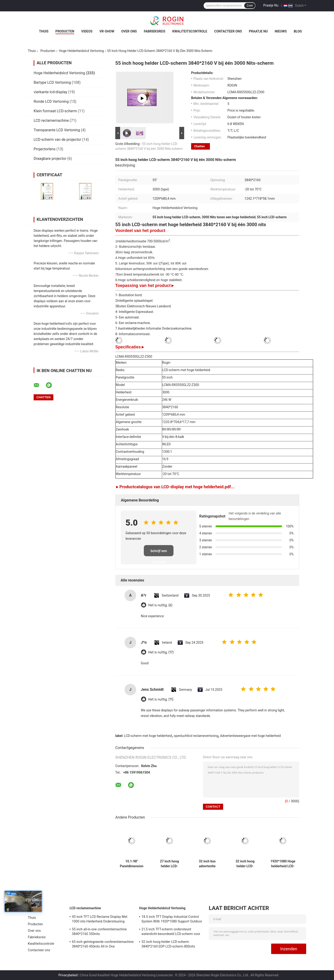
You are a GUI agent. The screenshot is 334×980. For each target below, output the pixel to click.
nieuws (281, 31)
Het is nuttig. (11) (161, 699)
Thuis (44, 31)
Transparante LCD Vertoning (57, 130)
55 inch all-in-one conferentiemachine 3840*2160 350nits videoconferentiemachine (99, 932)
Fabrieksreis (155, 31)
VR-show (107, 31)
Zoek (250, 6)
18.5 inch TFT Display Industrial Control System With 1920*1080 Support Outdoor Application (172, 920)
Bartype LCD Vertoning (52, 82)
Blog (298, 31)
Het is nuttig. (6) (160, 605)
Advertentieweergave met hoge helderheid (250, 736)
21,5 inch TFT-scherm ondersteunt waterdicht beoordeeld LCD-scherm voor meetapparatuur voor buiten (171, 932)
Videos (87, 31)
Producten (65, 31)
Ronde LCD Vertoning (51, 101)
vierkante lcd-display (50, 92)
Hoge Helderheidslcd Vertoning (81, 51)
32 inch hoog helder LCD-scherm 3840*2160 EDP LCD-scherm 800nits (245, 864)
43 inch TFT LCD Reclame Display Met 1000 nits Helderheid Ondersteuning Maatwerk (100, 920)
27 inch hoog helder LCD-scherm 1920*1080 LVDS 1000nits (169, 864)
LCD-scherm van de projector (57, 140)
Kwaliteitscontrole (190, 31)
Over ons (129, 31)
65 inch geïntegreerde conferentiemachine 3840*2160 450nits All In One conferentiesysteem (103, 945)
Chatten (199, 146)
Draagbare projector (50, 159)
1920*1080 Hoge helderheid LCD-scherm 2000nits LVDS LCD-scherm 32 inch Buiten (283, 864)
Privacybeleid (68, 975)
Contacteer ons (228, 31)
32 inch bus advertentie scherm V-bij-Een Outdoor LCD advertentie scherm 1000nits (207, 864)
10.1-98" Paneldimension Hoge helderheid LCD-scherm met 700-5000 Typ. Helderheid (132, 864)
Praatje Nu (271, 5)
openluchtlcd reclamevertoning (196, 736)
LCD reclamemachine (51, 120)
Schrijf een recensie (159, 553)
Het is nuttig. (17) (161, 652)
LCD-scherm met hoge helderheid (148, 736)
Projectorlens (45, 149)
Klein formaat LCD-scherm (55, 111)
